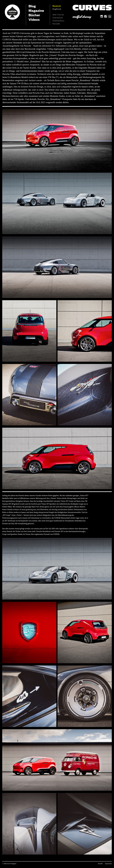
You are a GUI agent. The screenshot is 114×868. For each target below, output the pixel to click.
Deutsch (57, 6)
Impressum (58, 17)
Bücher (34, 15)
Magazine (36, 10)
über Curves (58, 14)
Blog (32, 6)
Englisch (57, 9)
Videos (34, 19)
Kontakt (56, 23)
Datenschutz (58, 20)
